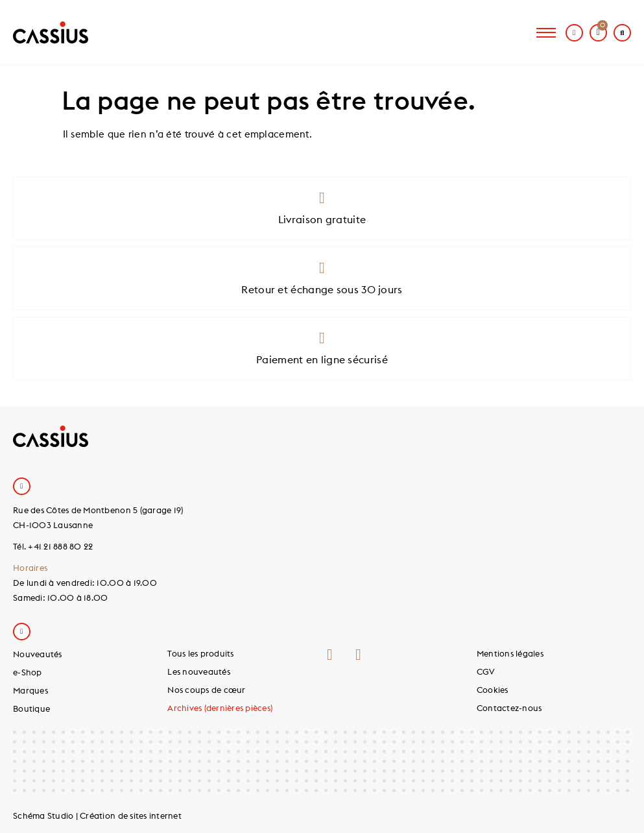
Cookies (493, 690)
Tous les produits (200, 653)
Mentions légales (510, 653)
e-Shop (28, 672)
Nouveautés (38, 654)
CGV (486, 671)
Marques (30, 690)
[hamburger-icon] (546, 32)
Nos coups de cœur (206, 690)
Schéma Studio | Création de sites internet (97, 815)
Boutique (31, 708)
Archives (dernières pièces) (220, 708)
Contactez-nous (509, 708)
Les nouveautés (199, 671)
